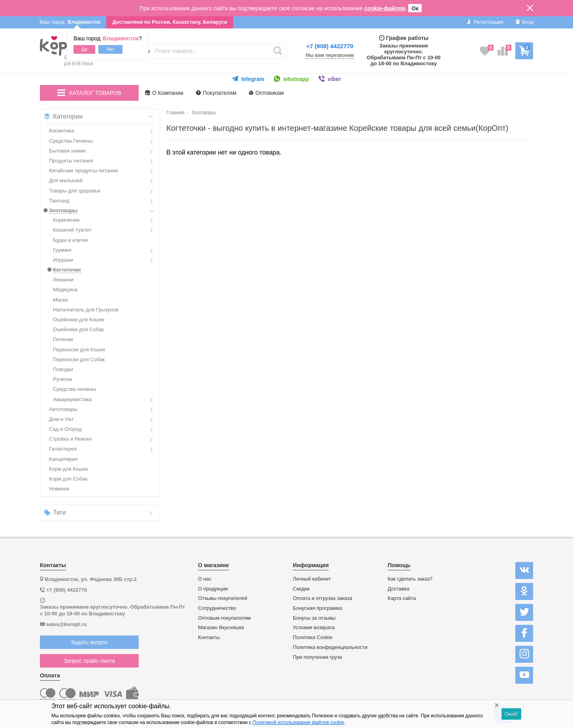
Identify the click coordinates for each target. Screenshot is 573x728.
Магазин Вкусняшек (221, 628)
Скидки (301, 589)
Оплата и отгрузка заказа (322, 598)
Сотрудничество (217, 608)
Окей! (511, 714)
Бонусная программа (318, 608)
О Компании (164, 93)
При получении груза (317, 657)
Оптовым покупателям (224, 618)
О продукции (213, 589)
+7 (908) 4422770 (330, 46)
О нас (205, 579)
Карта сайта (402, 598)
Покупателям (216, 93)
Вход (524, 22)
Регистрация (485, 22)
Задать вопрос (90, 642)
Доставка (399, 589)
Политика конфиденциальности (330, 647)
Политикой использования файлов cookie (298, 722)
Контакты (209, 637)
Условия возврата (314, 628)
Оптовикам (266, 93)
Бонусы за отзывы (314, 618)
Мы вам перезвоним (330, 55)
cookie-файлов (385, 8)
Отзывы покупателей (223, 598)
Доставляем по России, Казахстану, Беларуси (170, 22)
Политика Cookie (313, 637)
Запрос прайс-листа (89, 661)
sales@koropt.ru (66, 624)
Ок (415, 8)
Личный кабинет (312, 579)
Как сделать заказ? (410, 579)
